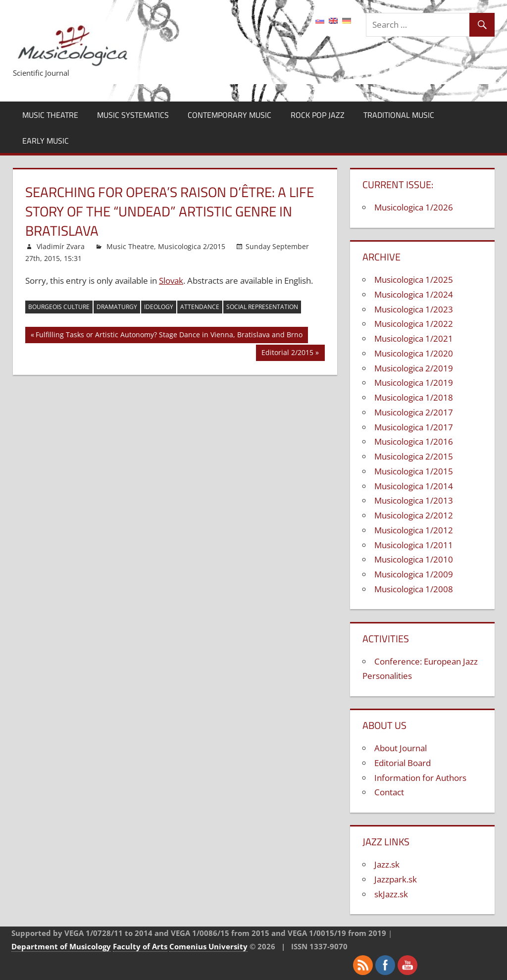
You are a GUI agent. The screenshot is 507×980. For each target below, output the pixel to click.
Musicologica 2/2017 (414, 412)
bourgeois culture (59, 307)
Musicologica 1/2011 (414, 545)
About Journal (401, 748)
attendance (200, 307)
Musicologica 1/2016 (414, 441)
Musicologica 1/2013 (414, 500)
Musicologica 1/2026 (414, 207)
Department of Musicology (61, 946)
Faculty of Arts (140, 946)
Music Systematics (133, 115)
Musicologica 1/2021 (414, 338)
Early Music (46, 141)
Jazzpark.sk (396, 879)
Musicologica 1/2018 (414, 397)
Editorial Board (403, 763)
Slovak (171, 281)
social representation (262, 307)
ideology (159, 307)
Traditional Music (399, 115)
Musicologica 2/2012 (414, 515)
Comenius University (208, 946)
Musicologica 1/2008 (414, 589)
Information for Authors (420, 778)
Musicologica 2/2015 (192, 246)
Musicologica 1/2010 (414, 559)
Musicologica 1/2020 (414, 353)
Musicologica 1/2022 (414, 324)
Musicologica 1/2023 (414, 309)
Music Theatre (50, 115)
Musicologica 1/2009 (414, 574)
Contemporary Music (229, 115)
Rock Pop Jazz (318, 115)
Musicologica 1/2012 (414, 530)
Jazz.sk (387, 864)
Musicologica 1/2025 (414, 280)
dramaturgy (117, 307)
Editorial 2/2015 (287, 354)
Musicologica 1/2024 (414, 294)
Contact (389, 792)
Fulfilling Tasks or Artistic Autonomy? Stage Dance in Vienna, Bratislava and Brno (169, 336)
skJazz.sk (391, 894)
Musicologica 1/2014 (414, 486)
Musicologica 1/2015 (414, 471)
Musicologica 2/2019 (414, 368)
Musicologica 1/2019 (414, 383)
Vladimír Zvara (61, 246)
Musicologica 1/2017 (414, 427)
